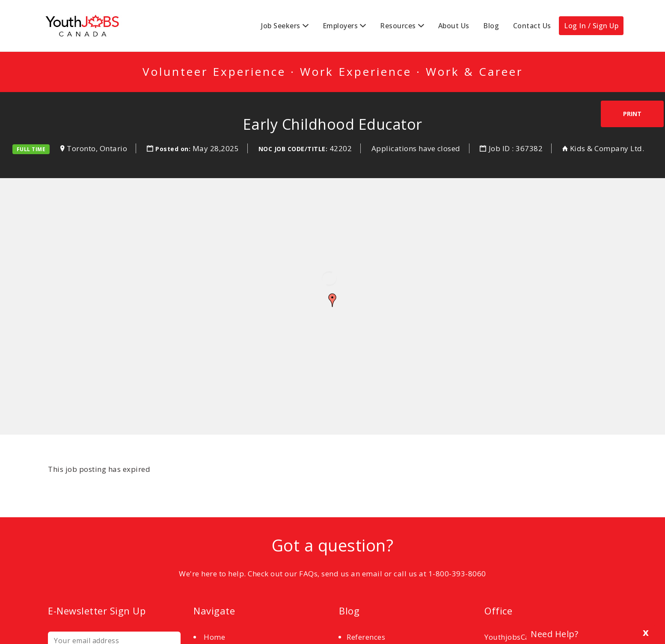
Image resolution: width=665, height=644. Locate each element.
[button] (332, 300)
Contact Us (532, 26)
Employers (340, 26)
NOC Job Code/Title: (293, 149)
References (366, 637)
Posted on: (174, 149)
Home (214, 637)
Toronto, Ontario (97, 148)
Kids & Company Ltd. (607, 148)
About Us (454, 26)
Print (632, 114)
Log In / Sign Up (591, 26)
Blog (491, 26)
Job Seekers (281, 26)
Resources (398, 26)
